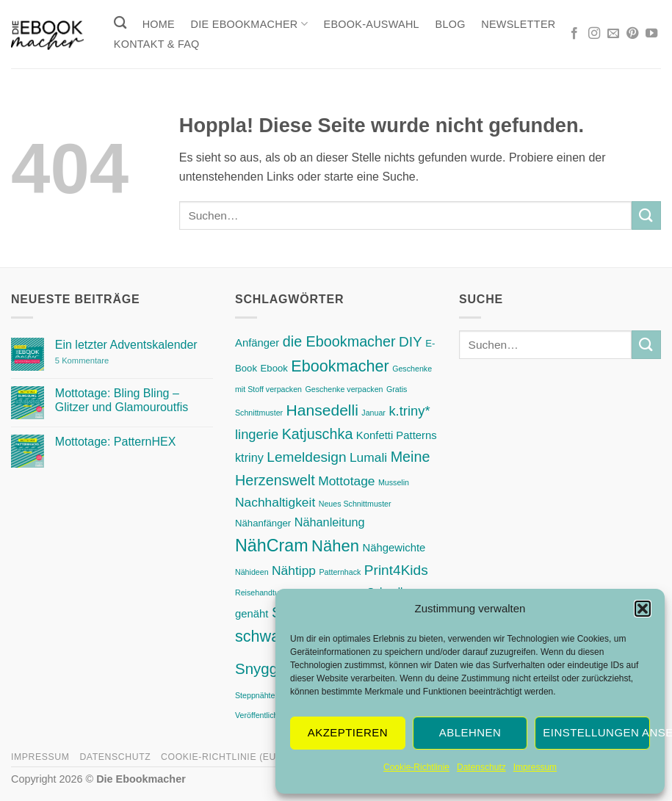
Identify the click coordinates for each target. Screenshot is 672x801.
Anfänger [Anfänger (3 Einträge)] (257, 343)
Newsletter (518, 24)
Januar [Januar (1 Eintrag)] (373, 413)
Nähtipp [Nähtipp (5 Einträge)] (294, 570)
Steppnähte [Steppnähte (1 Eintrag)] (255, 695)
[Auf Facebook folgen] (574, 34)
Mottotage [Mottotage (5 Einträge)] (346, 481)
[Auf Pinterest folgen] (632, 34)
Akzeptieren (348, 732)
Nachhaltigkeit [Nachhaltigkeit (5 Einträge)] (275, 502)
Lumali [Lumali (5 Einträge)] (368, 457)
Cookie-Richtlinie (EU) (220, 757)
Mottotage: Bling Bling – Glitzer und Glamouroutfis (122, 400)
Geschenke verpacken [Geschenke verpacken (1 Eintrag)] (344, 389)
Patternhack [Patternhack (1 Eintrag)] (340, 572)
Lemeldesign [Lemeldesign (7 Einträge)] (306, 457)
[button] (643, 609)
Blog (451, 24)
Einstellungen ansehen (596, 732)
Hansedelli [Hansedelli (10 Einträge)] (322, 410)
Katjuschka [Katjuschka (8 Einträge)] (318, 434)
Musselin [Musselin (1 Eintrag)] (394, 482)
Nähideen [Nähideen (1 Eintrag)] (252, 572)
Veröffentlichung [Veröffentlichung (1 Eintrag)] (263, 715)
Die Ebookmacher (249, 24)
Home (159, 24)
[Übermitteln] (646, 215)
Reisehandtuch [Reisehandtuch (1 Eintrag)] (261, 592)
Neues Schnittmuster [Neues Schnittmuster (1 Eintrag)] (355, 504)
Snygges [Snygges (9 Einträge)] (264, 668)
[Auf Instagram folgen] (594, 34)
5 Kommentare (112, 361)
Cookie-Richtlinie (416, 767)
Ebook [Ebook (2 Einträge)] (274, 368)
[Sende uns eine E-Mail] (613, 34)
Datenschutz (481, 767)
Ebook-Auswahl (372, 24)
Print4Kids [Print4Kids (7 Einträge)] (396, 570)
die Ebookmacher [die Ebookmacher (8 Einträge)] (339, 341)
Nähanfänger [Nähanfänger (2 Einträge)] (263, 523)
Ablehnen (470, 732)
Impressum (535, 767)
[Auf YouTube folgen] (651, 34)
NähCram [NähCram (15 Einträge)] (272, 546)
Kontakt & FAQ (157, 44)
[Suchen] (120, 23)
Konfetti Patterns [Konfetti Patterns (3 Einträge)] (397, 435)
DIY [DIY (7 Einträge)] (411, 342)
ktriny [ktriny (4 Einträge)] (249, 457)
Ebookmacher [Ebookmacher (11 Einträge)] (340, 366)
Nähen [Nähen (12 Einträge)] (335, 546)
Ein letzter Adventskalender (126, 345)
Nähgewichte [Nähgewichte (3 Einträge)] (394, 548)
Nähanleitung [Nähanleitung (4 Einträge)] (330, 522)
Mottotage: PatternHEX (116, 442)
